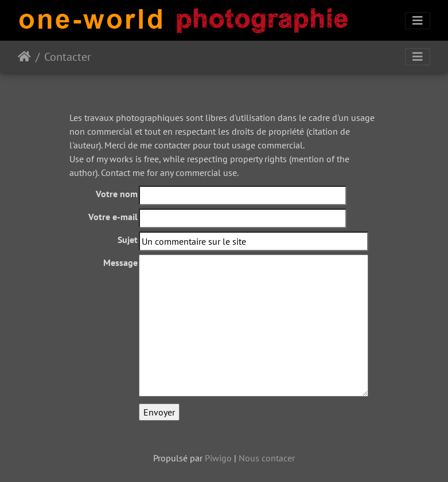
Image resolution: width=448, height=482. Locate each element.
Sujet (128, 240)
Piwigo (218, 458)
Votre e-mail (113, 217)
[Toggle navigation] (418, 21)
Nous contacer (267, 458)
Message (120, 262)
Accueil (24, 57)
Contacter (68, 57)
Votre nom (117, 194)
